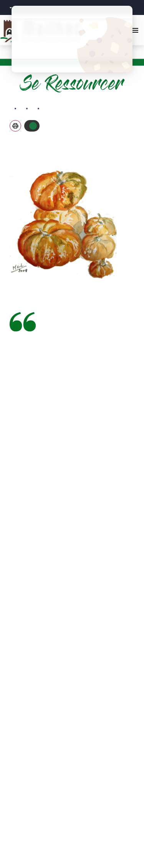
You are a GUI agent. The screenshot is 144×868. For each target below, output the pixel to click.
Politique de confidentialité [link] (72, 66)
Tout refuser (72, 39)
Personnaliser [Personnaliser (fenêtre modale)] (72, 52)
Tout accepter (72, 26)
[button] (15, 126)
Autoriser (33, 126)
